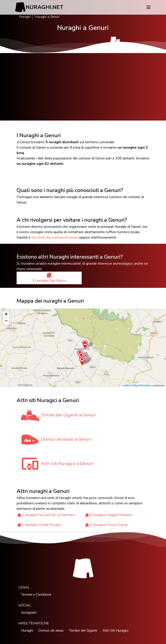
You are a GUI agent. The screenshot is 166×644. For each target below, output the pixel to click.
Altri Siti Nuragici (115, 631)
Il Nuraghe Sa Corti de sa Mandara (48, 515)
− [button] (6, 321)
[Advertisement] (83, 87)
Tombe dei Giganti (83, 631)
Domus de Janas (51, 631)
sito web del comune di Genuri (55, 237)
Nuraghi (25, 17)
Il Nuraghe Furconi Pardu (109, 525)
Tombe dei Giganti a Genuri (68, 415)
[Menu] (149, 7)
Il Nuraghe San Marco (49, 278)
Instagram (29, 613)
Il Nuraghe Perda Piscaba (42, 525)
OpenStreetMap (143, 385)
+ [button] (6, 315)
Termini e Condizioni (36, 595)
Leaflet (126, 385)
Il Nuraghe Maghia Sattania (111, 515)
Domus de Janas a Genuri (66, 439)
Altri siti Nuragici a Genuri (67, 464)
